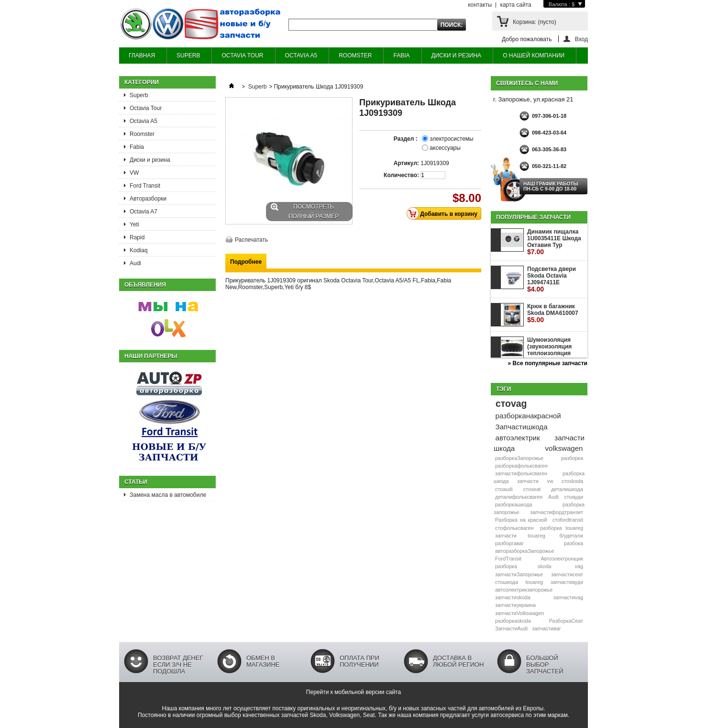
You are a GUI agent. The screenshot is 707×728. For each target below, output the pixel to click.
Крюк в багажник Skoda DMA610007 (553, 313)
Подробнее (246, 262)
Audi (135, 263)
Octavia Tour (146, 108)
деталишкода (567, 489)
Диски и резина (150, 160)
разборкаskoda (513, 621)
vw (550, 481)
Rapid (137, 237)
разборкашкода (514, 504)
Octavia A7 (144, 212)
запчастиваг (546, 628)
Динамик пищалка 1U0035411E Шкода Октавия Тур (554, 242)
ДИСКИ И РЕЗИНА (457, 56)
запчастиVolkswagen (519, 613)
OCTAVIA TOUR (242, 56)
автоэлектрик (518, 438)
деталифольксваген (519, 497)
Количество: (401, 175)
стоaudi (504, 489)
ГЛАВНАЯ (142, 56)
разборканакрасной (528, 416)
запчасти (528, 481)
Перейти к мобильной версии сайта (353, 692)
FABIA (401, 56)
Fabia (137, 147)
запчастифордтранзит (557, 512)
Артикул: (406, 163)
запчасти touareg (520, 536)
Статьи (136, 482)
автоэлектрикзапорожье (524, 590)
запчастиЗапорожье (519, 574)
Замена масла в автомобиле (168, 495)
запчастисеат (567, 574)
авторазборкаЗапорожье (525, 551)
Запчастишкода (522, 427)
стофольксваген (514, 528)
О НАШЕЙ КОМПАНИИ (534, 56)
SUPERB (188, 56)
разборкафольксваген (521, 466)
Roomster (142, 134)
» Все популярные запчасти (548, 363)
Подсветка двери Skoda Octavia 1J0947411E (552, 279)
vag (579, 566)
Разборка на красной (521, 520)
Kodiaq (138, 250)
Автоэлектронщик (562, 559)
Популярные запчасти (533, 217)
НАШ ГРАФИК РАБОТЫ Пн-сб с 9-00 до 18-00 (551, 186)
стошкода (507, 582)
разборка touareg (562, 528)
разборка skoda (523, 566)
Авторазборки (148, 199)
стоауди (573, 497)
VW (134, 173)
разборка (572, 458)
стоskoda (572, 481)
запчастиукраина (515, 605)
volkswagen (564, 448)
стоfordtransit (568, 520)
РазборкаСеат (566, 621)
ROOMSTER (355, 56)
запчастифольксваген (521, 473)
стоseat (532, 489)
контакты (480, 5)
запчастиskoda (513, 597)
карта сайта (515, 5)
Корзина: (535, 22)
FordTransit (508, 559)
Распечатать (251, 240)
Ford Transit (145, 186)
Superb (139, 95)
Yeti (134, 224)
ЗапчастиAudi (511, 628)
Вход (581, 39)
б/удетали (571, 536)
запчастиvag (568, 597)
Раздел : (406, 139)
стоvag (511, 403)
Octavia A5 (144, 121)
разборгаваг (509, 543)
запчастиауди (567, 582)
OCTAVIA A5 (301, 56)
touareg (535, 582)
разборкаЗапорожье (519, 458)
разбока (574, 543)
